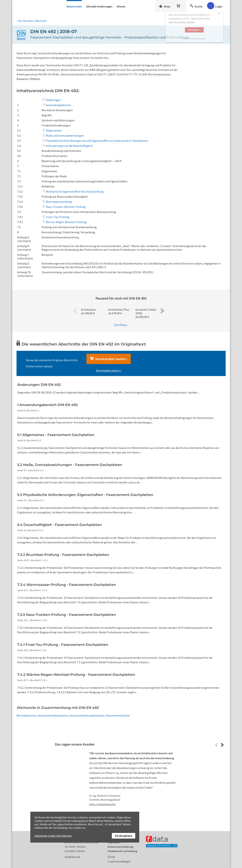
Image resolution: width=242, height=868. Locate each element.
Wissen (121, 6)
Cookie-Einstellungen (119, 861)
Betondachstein (27, 715)
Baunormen (74, 6)
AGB (112, 857)
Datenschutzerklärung (120, 847)
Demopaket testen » (109, 370)
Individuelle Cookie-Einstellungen (53, 836)
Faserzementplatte (118, 715)
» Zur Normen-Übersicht (32, 21)
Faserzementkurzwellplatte (87, 715)
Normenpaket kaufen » (109, 359)
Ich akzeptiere (124, 836)
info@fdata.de (72, 857)
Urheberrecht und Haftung (122, 851)
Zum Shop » (121, 325)
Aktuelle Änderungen (99, 6)
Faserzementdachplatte (53, 715)
